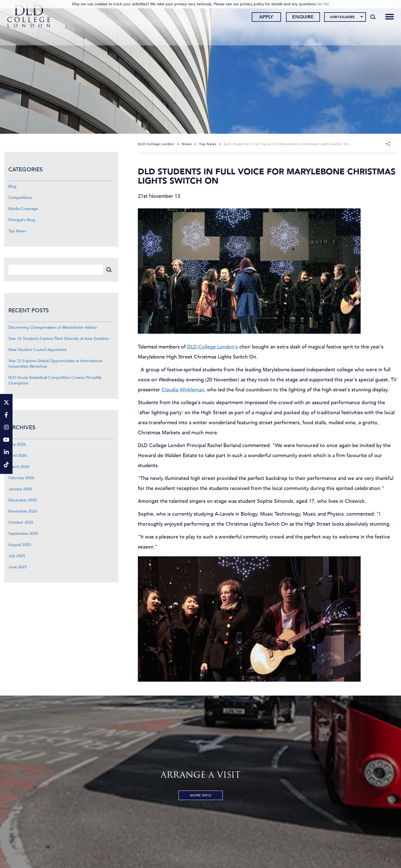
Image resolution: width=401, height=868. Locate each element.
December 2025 (23, 500)
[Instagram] (6, 428)
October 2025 (21, 522)
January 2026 (20, 489)
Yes (320, 4)
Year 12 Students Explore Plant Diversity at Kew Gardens (58, 339)
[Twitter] (6, 403)
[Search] (370, 17)
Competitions (20, 198)
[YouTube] (6, 440)
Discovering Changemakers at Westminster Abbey (53, 327)
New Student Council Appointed (37, 350)
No (327, 4)
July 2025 (17, 556)
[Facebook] (6, 415)
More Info (201, 795)
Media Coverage (23, 209)
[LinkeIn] (6, 453)
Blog (12, 186)
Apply (263, 18)
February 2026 (21, 478)
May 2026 (17, 444)
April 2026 (18, 456)
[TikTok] (6, 465)
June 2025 (18, 567)
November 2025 (23, 511)
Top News (17, 231)
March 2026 (19, 467)
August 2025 (20, 545)
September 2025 (23, 534)
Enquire (300, 18)
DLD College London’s (212, 347)
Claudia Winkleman (183, 390)
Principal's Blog (22, 220)
